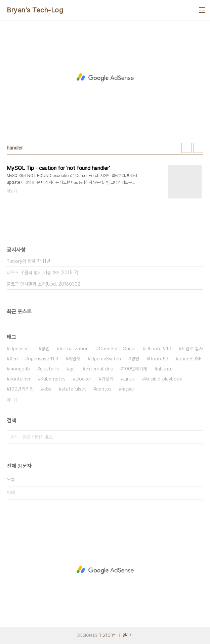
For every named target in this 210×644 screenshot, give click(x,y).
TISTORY (107, 635)
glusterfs (50, 369)
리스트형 (198, 148)
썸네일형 (186, 148)
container (20, 379)
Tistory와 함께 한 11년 (29, 261)
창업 (45, 349)
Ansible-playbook (163, 379)
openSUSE (190, 359)
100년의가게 (135, 369)
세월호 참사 (192, 349)
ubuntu (165, 369)
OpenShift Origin (117, 349)
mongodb (20, 369)
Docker (83, 379)
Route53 (159, 359)
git (72, 369)
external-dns (99, 369)
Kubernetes (53, 379)
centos (104, 389)
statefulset (74, 389)
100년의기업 (22, 389)
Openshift (20, 349)
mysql (128, 389)
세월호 (74, 359)
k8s (48, 389)
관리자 (128, 635)
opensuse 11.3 (43, 359)
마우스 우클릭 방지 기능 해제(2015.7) (43, 273)
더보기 (12, 400)
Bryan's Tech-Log (35, 10)
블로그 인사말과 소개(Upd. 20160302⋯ (45, 284)
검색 (197, 437)
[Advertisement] (105, 77)
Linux (129, 379)
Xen (14, 359)
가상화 (108, 379)
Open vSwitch (106, 359)
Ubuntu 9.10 (158, 349)
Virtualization (74, 349)
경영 (135, 359)
